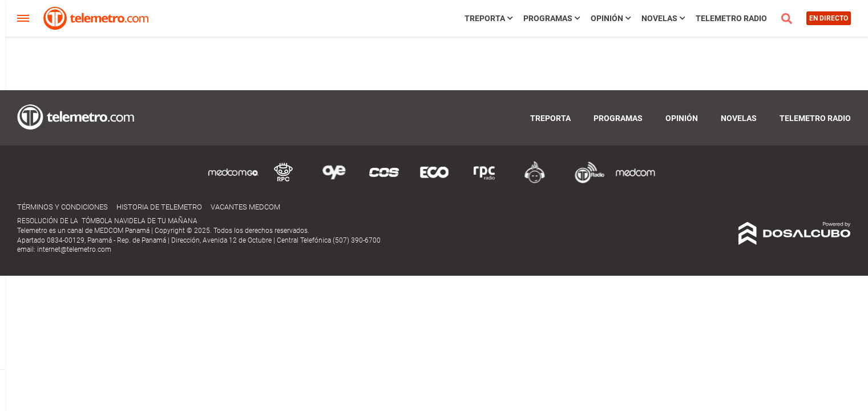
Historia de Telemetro (159, 207)
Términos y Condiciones (62, 207)
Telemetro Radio (731, 18)
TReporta (485, 18)
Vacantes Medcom (245, 207)
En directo (829, 18)
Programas (548, 18)
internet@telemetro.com (74, 249)
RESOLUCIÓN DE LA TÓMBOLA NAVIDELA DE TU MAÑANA (107, 221)
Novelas (659, 18)
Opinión (607, 18)
